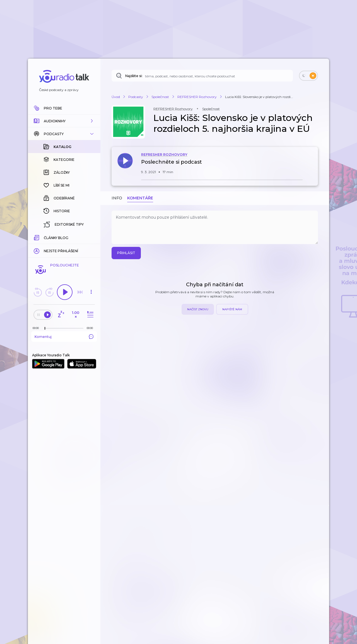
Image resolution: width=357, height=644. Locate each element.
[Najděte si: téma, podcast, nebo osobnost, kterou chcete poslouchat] (202, 76)
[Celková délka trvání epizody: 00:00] (91, 328)
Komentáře (140, 198)
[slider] (45, 328)
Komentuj (64, 337)
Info (117, 198)
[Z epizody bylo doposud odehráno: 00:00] (37, 328)
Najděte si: (134, 76)
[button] (64, 121)
